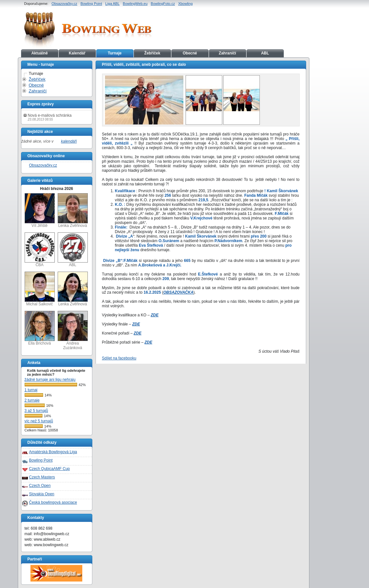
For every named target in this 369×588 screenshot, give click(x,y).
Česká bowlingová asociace (53, 502)
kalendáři (69, 141)
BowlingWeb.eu (135, 4)
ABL (265, 53)
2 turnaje (32, 400)
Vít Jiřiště (40, 211)
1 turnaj (31, 390)
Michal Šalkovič (40, 289)
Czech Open (40, 486)
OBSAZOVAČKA (178, 292)
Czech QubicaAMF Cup (50, 469)
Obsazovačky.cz (64, 4)
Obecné (190, 53)
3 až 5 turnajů (36, 411)
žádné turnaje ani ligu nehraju (50, 380)
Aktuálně (40, 53)
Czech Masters (42, 477)
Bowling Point (91, 4)
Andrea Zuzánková (73, 330)
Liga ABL (112, 4)
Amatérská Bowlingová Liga (53, 452)
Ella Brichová (40, 328)
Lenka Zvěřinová (73, 211)
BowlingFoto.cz (163, 4)
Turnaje (115, 53)
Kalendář (77, 53)
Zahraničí (227, 53)
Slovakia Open (42, 494)
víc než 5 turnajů (39, 421)
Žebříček (152, 53)
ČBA (40, 250)
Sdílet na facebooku (119, 358)
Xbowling (185, 4)
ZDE (155, 315)
